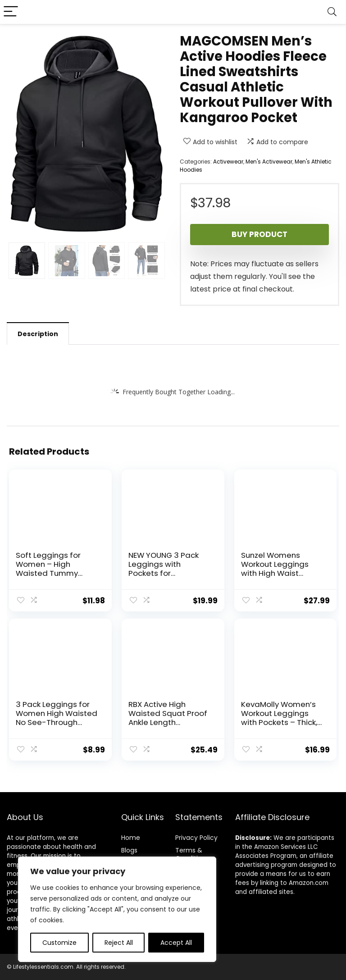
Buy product (259, 234)
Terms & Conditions (192, 854)
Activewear (228, 162)
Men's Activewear (269, 162)
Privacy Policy (196, 838)
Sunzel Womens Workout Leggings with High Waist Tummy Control (275, 569)
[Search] (332, 12)
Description (38, 334)
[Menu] (11, 12)
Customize (59, 943)
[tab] (38, 333)
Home (131, 838)
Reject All (119, 943)
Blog (128, 850)
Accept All (176, 943)
